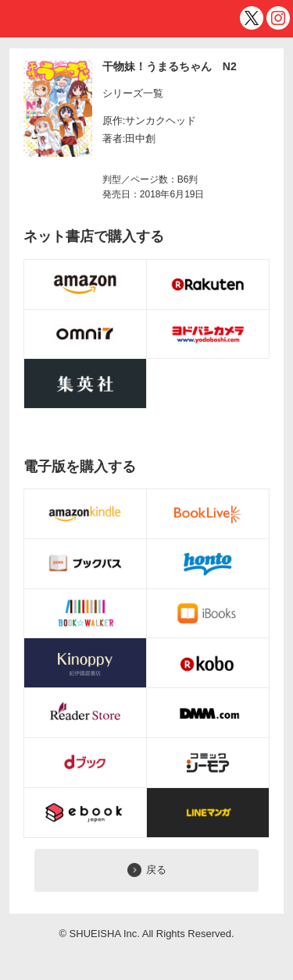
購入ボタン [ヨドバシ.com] (208, 335)
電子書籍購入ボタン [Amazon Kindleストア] (86, 514)
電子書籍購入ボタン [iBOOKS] (208, 614)
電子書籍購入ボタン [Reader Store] (86, 713)
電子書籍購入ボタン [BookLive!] (208, 514)
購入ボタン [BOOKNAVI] (86, 384)
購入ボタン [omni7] (86, 335)
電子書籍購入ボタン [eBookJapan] (86, 813)
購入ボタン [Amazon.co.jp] (86, 285)
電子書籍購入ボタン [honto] (208, 564)
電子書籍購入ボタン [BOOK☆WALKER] (86, 614)
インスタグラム (278, 18)
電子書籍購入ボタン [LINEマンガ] (208, 813)
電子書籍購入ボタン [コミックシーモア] (208, 763)
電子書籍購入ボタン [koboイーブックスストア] (208, 663)
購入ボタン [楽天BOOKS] (208, 285)
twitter (252, 18)
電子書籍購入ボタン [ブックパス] (86, 564)
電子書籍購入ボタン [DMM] (208, 713)
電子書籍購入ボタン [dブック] (86, 763)
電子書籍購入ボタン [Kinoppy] (86, 663)
